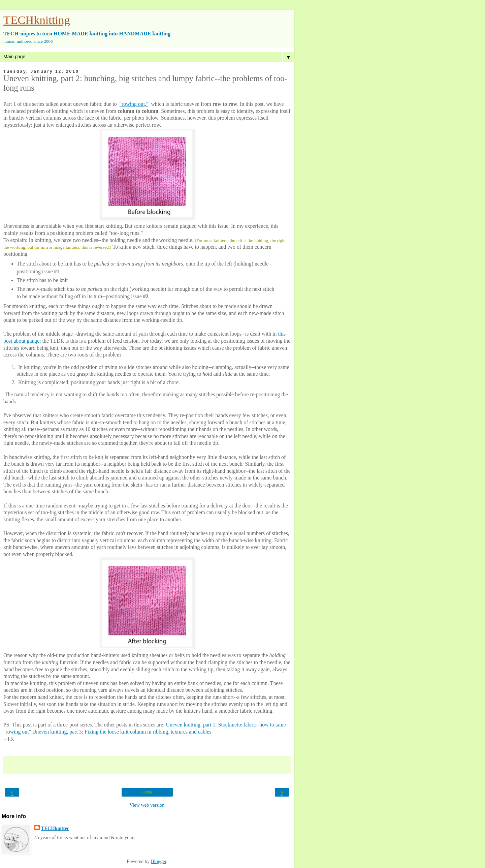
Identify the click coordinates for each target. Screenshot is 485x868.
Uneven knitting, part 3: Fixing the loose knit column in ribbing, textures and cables (122, 732)
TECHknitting (37, 20)
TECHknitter (55, 828)
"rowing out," (134, 104)
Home (147, 792)
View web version (147, 805)
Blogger (159, 861)
